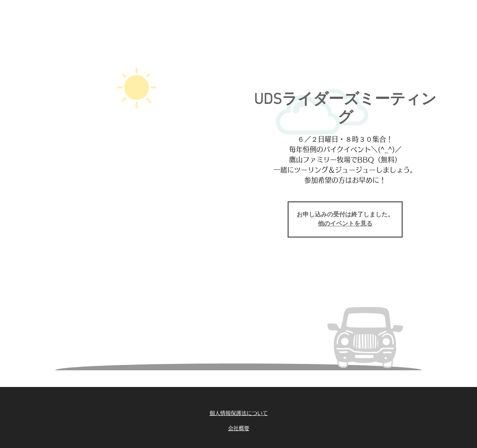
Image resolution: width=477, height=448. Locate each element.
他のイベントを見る (345, 224)
